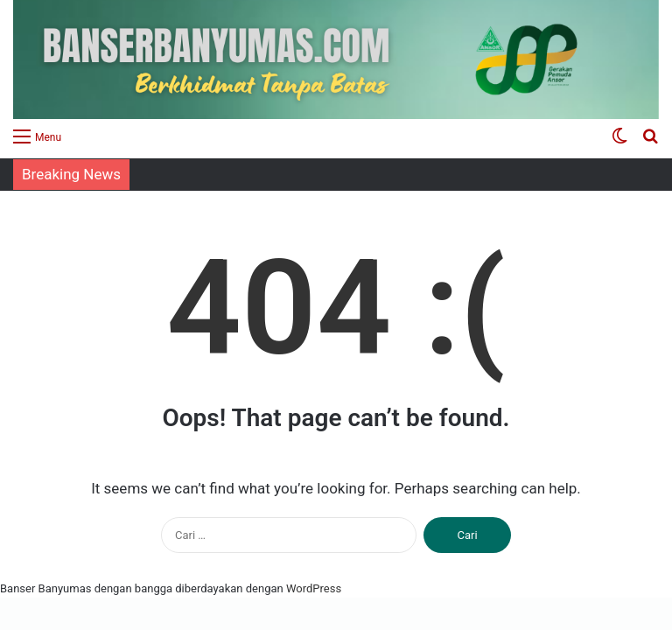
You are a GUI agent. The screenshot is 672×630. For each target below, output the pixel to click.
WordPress (314, 588)
